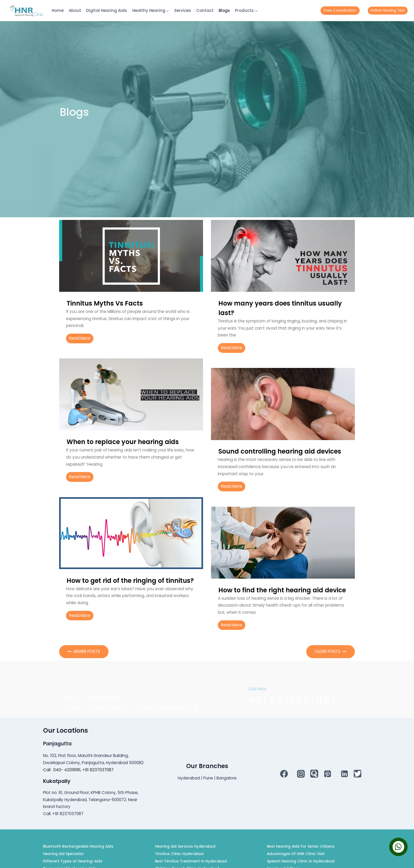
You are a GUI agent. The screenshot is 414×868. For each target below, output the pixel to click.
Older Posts (331, 651)
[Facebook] (284, 774)
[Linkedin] (344, 774)
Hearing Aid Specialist (63, 854)
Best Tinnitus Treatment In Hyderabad (191, 861)
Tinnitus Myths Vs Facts (105, 303)
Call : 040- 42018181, (63, 770)
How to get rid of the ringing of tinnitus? (130, 581)
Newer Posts (84, 651)
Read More (80, 338)
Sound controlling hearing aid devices (280, 451)
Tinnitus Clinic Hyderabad (179, 854)
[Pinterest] (327, 774)
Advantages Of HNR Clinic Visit (296, 854)
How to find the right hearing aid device (282, 590)
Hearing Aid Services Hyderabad (185, 846)
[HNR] (26, 11)
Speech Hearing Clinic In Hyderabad (301, 861)
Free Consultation (340, 10)
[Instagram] (301, 774)
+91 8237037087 (293, 722)
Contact (205, 10)
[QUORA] (314, 774)
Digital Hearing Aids (107, 10)
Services (183, 10)
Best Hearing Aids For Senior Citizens (301, 846)
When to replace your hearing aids (123, 442)
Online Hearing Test (388, 10)
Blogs (224, 10)
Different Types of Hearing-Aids (73, 861)
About (75, 10)
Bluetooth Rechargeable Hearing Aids (78, 846)
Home (58, 10)
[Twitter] (357, 774)
